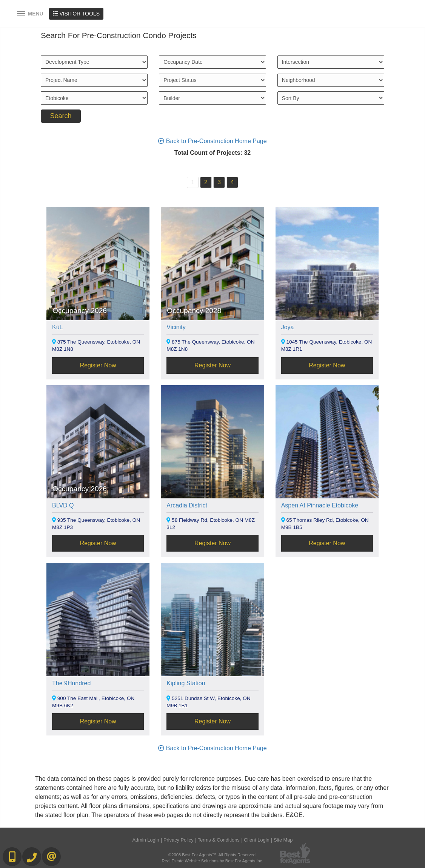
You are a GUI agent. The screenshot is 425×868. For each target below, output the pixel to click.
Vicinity (176, 327)
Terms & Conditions (219, 840)
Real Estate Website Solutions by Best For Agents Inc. (212, 861)
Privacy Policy (179, 840)
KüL (57, 327)
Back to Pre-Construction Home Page (212, 141)
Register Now (98, 365)
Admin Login (146, 840)
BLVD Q (63, 505)
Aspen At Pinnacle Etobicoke (320, 505)
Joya (288, 327)
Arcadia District (187, 505)
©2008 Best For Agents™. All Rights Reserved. (212, 855)
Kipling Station (186, 683)
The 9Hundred (71, 683)
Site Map (283, 840)
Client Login (257, 840)
